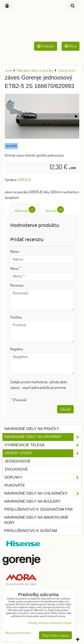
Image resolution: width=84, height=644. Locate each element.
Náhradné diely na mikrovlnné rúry (36, 520)
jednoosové (18, 461)
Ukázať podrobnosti (18, 633)
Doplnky (43, 478)
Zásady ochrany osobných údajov (50, 623)
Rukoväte (15, 485)
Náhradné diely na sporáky (43, 437)
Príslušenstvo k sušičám (31, 531)
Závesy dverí (43, 453)
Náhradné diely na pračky (32, 429)
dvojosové (16, 469)
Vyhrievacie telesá (43, 445)
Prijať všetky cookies (55, 635)
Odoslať (65, 409)
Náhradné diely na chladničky (43, 494)
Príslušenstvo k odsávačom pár (38, 509)
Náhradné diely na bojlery (32, 501)
